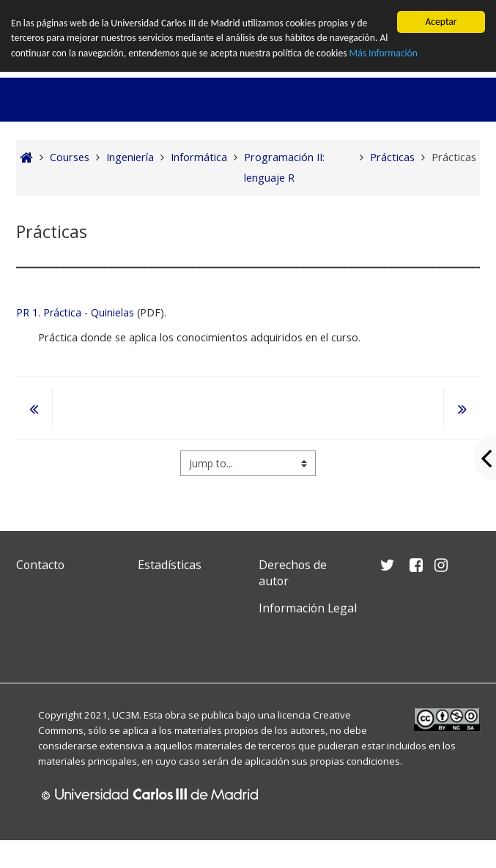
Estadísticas (170, 565)
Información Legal (308, 608)
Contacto (40, 565)
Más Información (384, 53)
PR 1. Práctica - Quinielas (75, 312)
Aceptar (441, 22)
